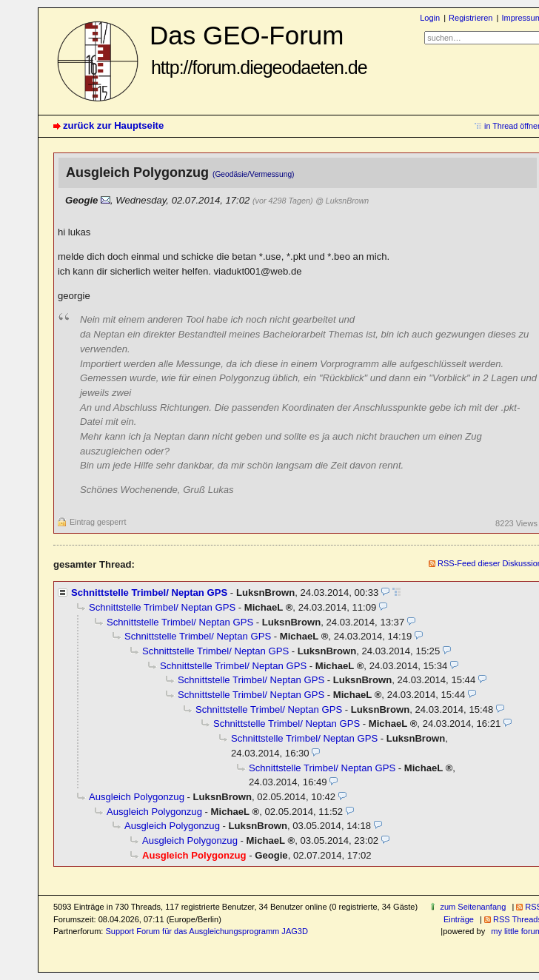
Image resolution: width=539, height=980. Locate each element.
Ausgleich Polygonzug (137, 797)
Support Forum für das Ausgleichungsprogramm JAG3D (206, 931)
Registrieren (471, 18)
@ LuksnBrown (342, 201)
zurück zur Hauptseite (113, 125)
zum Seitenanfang (473, 907)
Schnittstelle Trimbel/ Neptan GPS (149, 593)
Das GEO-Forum (258, 49)
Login (430, 18)
